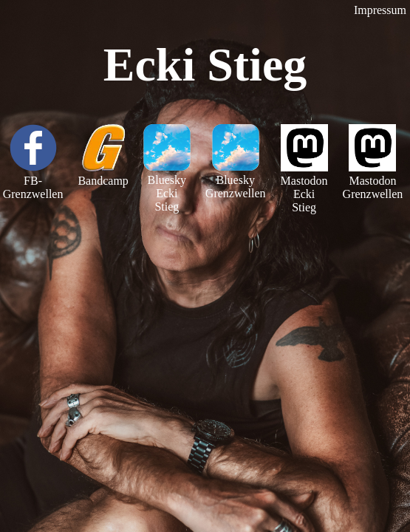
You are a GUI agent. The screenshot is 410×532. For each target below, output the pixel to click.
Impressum (380, 10)
